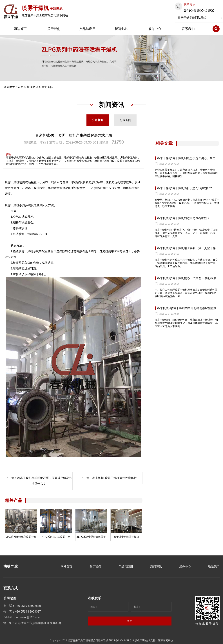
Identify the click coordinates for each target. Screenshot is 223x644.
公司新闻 (47, 87)
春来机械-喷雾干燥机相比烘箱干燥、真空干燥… (188, 248)
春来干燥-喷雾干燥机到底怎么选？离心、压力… (188, 158)
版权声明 (140, 640)
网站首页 (20, 29)
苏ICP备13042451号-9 (121, 640)
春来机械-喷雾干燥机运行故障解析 (114, 478)
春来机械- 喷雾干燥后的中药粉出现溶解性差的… (188, 308)
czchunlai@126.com (27, 617)
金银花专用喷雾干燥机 (126, 537)
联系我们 (188, 29)
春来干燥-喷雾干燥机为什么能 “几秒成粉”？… (186, 188)
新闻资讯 (33, 87)
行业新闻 (125, 120)
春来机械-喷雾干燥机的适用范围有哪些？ (183, 218)
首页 (21, 87)
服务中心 (155, 29)
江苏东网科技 (166, 640)
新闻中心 (121, 29)
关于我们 (54, 29)
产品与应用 (87, 29)
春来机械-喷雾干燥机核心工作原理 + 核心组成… (188, 278)
